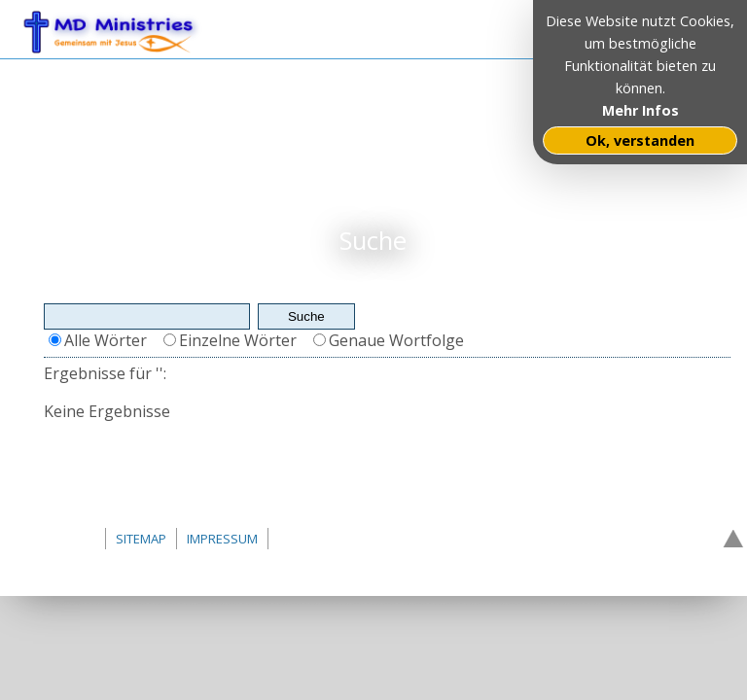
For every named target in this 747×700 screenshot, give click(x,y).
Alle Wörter (106, 340)
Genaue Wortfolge (396, 340)
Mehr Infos (640, 110)
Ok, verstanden (640, 140)
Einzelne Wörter (238, 340)
